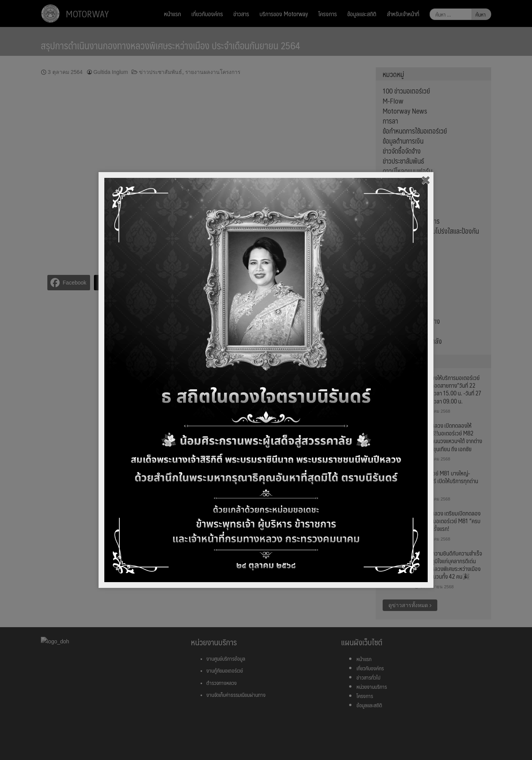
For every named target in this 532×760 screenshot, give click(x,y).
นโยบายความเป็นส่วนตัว (338, 741)
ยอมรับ (464, 745)
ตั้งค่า (135, 750)
